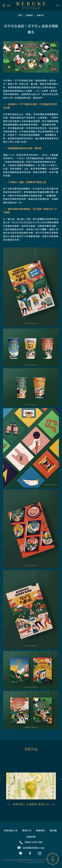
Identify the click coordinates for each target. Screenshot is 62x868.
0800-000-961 (31, 842)
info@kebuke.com (31, 848)
